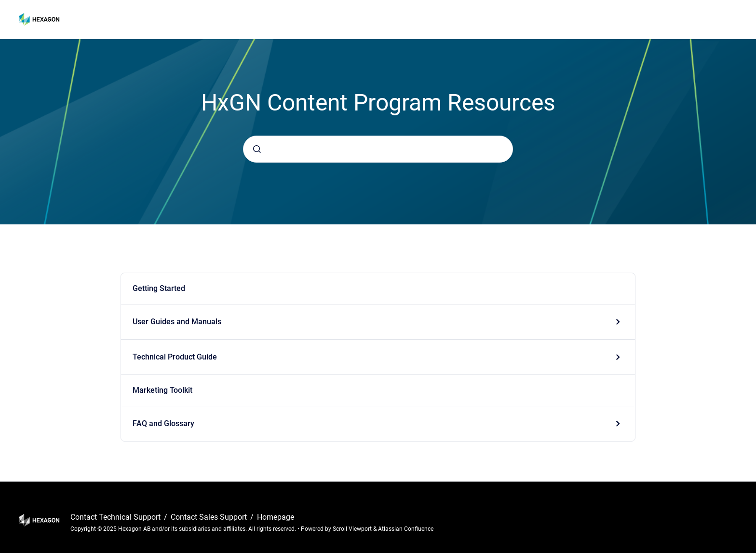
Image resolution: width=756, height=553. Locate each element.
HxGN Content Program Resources (130, 19)
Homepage (276, 517)
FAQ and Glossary (163, 423)
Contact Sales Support (210, 517)
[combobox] (378, 149)
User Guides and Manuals (177, 322)
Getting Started (159, 288)
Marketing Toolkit (162, 390)
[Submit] (257, 149)
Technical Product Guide (175, 357)
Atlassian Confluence (406, 529)
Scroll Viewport (353, 529)
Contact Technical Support (116, 517)
